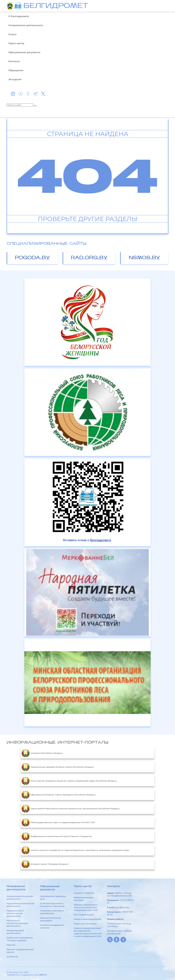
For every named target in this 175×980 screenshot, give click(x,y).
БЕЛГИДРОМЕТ (56, 6)
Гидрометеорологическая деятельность (20, 905)
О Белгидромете (19, 16)
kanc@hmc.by (122, 907)
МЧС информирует (84, 915)
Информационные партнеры (83, 899)
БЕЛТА (43, 975)
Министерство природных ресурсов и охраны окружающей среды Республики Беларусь (69, 781)
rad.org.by (89, 258)
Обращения (16, 70)
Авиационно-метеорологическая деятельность (17, 923)
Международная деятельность (15, 932)
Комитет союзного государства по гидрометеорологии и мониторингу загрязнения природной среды (75, 850)
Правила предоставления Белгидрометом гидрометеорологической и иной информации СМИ (88, 932)
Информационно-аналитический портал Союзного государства (57, 836)
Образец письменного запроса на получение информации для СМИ (86, 907)
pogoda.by (32, 258)
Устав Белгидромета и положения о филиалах (52, 905)
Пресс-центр (16, 43)
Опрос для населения (85, 924)
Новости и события (84, 893)
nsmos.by (144, 258)
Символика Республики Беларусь (42, 753)
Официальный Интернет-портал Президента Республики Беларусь (59, 795)
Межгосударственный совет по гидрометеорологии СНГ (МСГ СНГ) (58, 822)
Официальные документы (24, 52)
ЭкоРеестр (12, 957)
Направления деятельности (26, 25)
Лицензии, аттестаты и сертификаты (52, 912)
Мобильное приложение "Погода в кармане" (20, 939)
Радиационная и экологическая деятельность (15, 913)
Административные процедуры (50, 919)
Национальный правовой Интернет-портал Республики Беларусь (58, 767)
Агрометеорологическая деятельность (20, 898)
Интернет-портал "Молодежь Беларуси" (45, 864)
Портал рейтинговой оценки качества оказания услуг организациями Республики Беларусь (71, 808)
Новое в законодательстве (87, 919)
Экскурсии (15, 79)
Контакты (14, 61)
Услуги (12, 34)
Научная (11, 945)
